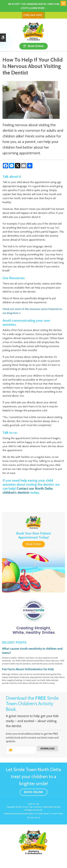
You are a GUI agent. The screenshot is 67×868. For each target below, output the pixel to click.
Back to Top (33, 804)
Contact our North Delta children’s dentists (28, 490)
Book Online (36, 46)
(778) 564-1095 (33, 15)
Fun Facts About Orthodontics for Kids (28, 669)
